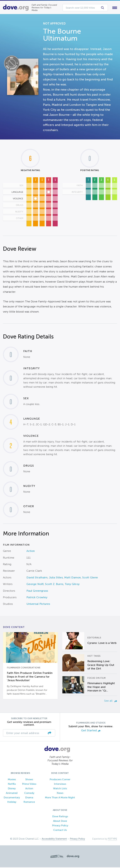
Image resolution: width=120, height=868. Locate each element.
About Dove (60, 822)
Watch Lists (60, 789)
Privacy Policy (60, 826)
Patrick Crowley (37, 598)
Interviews (60, 785)
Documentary (12, 798)
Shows (29, 780)
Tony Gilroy (72, 585)
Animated (12, 794)
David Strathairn (37, 578)
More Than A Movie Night (60, 798)
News (60, 794)
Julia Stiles (56, 578)
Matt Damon (72, 578)
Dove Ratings (60, 817)
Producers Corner (60, 780)
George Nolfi (35, 585)
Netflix (12, 785)
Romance (29, 803)
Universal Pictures (38, 605)
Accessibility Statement (54, 840)
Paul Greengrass (37, 591)
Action (31, 552)
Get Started (91, 731)
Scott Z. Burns (54, 585)
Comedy (29, 794)
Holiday (12, 803)
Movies (12, 780)
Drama (29, 798)
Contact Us (60, 831)
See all (111, 701)
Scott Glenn (90, 578)
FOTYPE (112, 840)
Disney (12, 789)
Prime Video (29, 785)
